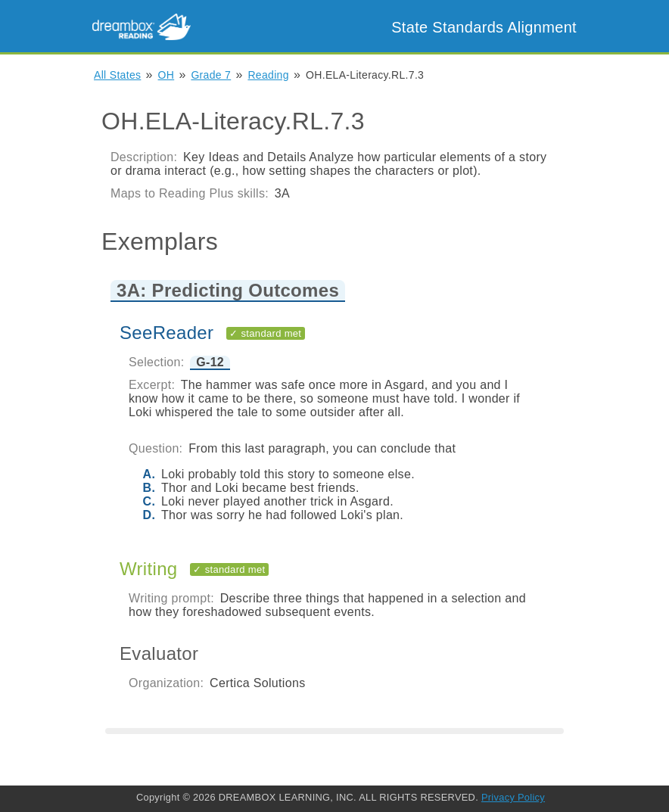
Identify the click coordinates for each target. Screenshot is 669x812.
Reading (268, 75)
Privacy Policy (513, 797)
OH (166, 75)
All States (117, 75)
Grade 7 (211, 75)
